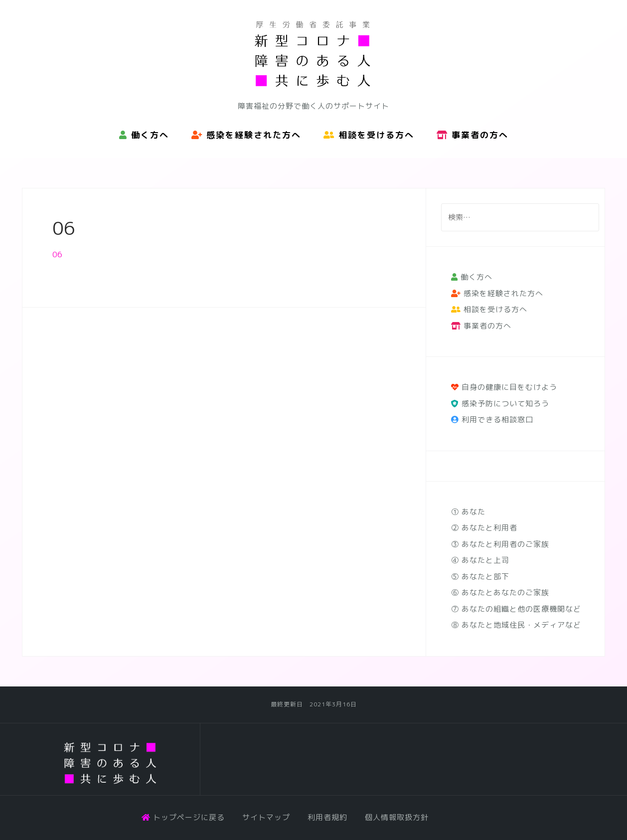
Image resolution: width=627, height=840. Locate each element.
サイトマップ (266, 817)
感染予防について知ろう (500, 404)
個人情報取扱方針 (397, 817)
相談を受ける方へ (369, 135)
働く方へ (144, 135)
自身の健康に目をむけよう (504, 387)
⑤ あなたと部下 (480, 577)
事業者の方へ (472, 135)
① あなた (468, 512)
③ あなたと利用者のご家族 (500, 544)
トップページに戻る (183, 817)
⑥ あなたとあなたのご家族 (500, 592)
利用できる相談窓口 (492, 420)
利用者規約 (327, 817)
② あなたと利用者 (484, 528)
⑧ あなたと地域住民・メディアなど (516, 625)
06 (57, 254)
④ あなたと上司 (480, 560)
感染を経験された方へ (246, 135)
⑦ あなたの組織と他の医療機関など (516, 609)
